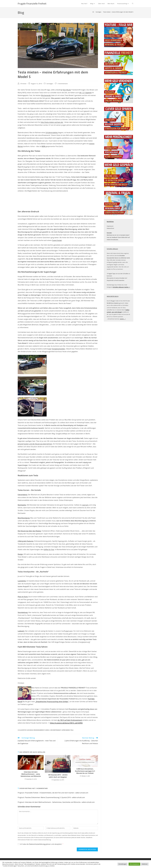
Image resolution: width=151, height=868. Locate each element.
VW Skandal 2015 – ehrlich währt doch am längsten (58, 776)
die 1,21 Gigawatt (85, 93)
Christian (23, 84)
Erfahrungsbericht (39, 730)
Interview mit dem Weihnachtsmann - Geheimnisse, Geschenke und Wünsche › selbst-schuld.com (60, 802)
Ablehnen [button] (145, 864)
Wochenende (46, 95)
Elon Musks (67, 90)
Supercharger (57, 240)
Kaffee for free (49, 550)
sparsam (86, 505)
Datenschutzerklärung (37, 844)
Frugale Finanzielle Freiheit (32, 4)
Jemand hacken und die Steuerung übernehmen (35, 444)
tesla (72, 730)
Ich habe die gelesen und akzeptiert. (40, 844)
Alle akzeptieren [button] (134, 864)
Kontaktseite (114, 240)
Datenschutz (110, 228)
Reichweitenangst (56, 730)
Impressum (110, 226)
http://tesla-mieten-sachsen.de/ (52, 122)
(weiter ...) (123, 319)
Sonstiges (50, 84)
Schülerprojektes (52, 133)
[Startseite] (93, 12)
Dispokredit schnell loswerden (116, 280)
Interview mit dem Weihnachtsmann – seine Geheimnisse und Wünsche (31, 774)
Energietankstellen (59, 349)
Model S (48, 730)
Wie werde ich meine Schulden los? (117, 278)
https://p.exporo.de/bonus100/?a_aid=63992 (66, 723)
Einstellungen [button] (123, 864)
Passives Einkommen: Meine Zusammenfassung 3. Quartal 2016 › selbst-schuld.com (55, 797)
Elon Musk (30, 730)
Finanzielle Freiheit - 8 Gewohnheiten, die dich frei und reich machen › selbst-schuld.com (57, 793)
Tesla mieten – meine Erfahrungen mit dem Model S (118, 12)
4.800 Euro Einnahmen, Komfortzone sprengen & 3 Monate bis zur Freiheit (85, 771)
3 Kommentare (63, 84)
